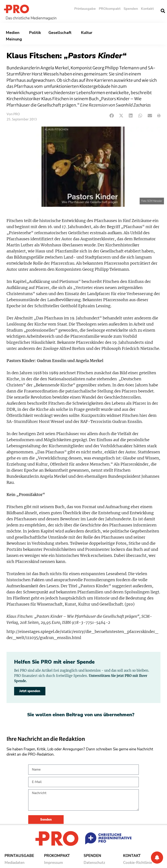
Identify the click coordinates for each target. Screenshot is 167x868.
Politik (35, 33)
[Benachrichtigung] (157, 858)
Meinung (15, 39)
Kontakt (147, 9)
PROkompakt (110, 9)
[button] (112, 116)
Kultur (88, 33)
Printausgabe (85, 9)
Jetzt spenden (30, 691)
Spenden (131, 9)
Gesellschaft (61, 33)
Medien (14, 33)
